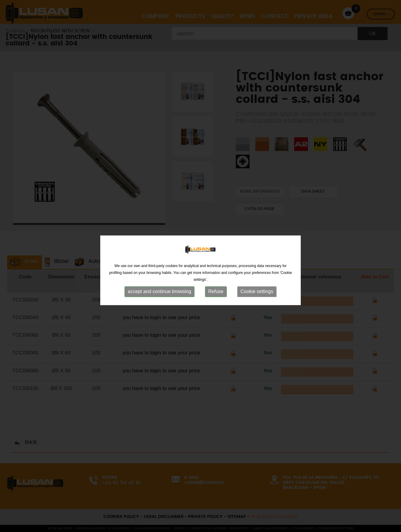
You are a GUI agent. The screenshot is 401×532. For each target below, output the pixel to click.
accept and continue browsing (160, 297)
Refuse (216, 297)
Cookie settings (257, 297)
